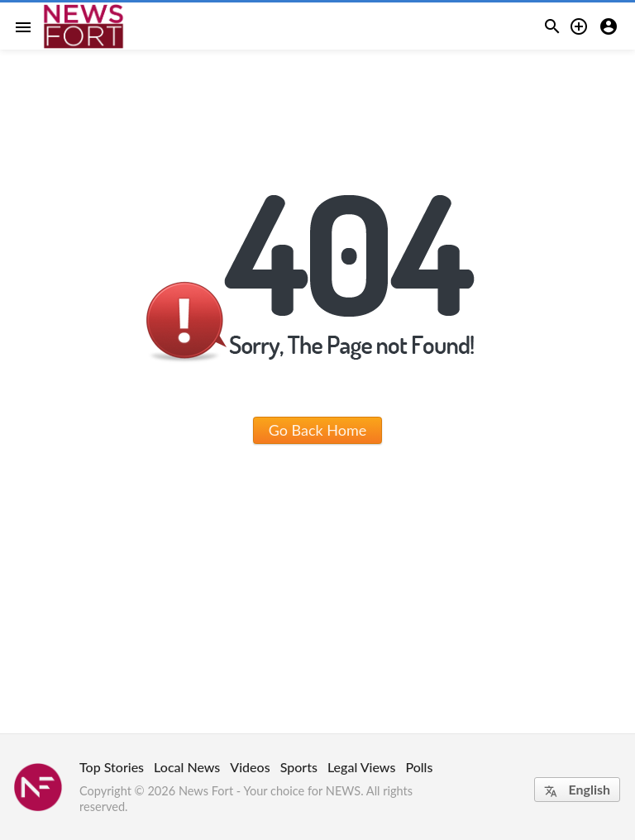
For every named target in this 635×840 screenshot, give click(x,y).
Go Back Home (318, 430)
